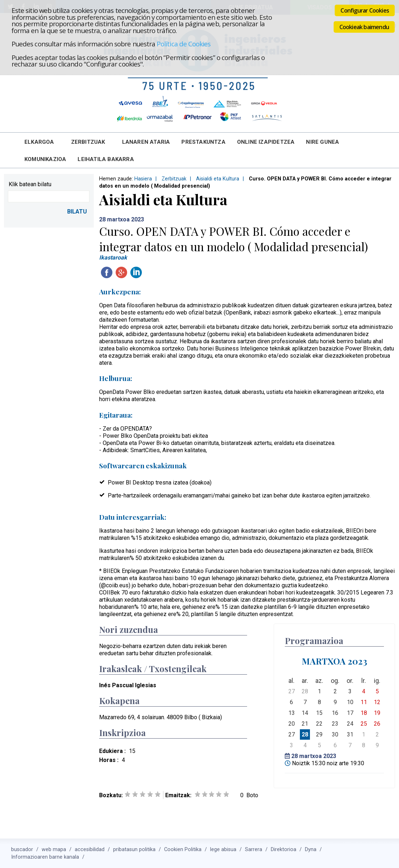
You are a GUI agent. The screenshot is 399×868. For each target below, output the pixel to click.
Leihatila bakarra (106, 159)
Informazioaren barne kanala (45, 857)
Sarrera (254, 849)
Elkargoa (39, 142)
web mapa (54, 849)
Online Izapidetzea (266, 142)
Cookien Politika (183, 849)
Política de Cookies (184, 44)
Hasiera (143, 179)
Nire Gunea (323, 142)
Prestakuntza (203, 142)
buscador (22, 849)
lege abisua (223, 849)
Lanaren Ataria (146, 142)
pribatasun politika (134, 849)
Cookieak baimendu (364, 27)
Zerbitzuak (88, 142)
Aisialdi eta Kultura (218, 179)
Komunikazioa (45, 159)
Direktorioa (284, 849)
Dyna (311, 849)
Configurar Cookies (365, 10)
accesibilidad (90, 849)
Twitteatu (151, 272)
